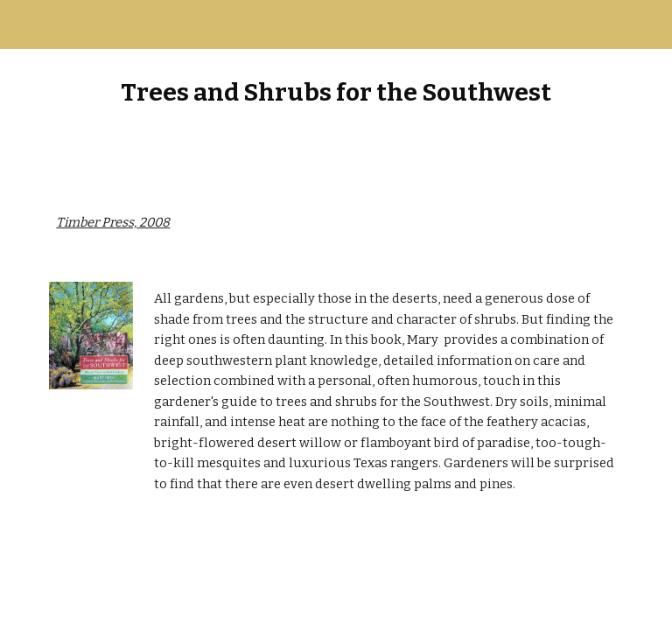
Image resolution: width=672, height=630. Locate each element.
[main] (336, 92)
